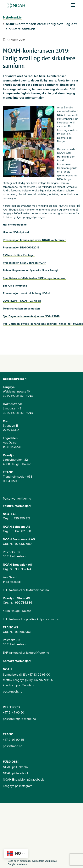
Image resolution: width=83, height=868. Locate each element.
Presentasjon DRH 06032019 (21, 248)
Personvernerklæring (17, 499)
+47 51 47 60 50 (14, 713)
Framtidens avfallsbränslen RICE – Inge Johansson (35, 278)
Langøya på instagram (18, 786)
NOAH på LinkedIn (15, 767)
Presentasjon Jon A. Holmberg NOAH (26, 293)
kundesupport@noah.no (19, 685)
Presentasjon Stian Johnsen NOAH (25, 263)
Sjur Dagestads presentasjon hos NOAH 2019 (31, 316)
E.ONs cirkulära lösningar (19, 255)
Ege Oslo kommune (15, 286)
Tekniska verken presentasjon (21, 309)
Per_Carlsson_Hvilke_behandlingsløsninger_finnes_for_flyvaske (43, 324)
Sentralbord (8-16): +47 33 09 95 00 (27, 675)
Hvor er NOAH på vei (16, 232)
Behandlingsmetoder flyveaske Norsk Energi (30, 270)
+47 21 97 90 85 (13, 740)
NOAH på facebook (16, 773)
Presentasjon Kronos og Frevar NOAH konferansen (35, 240)
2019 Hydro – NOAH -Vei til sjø (22, 301)
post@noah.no (13, 692)
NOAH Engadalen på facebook (23, 780)
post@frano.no (13, 746)
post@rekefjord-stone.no (19, 719)
